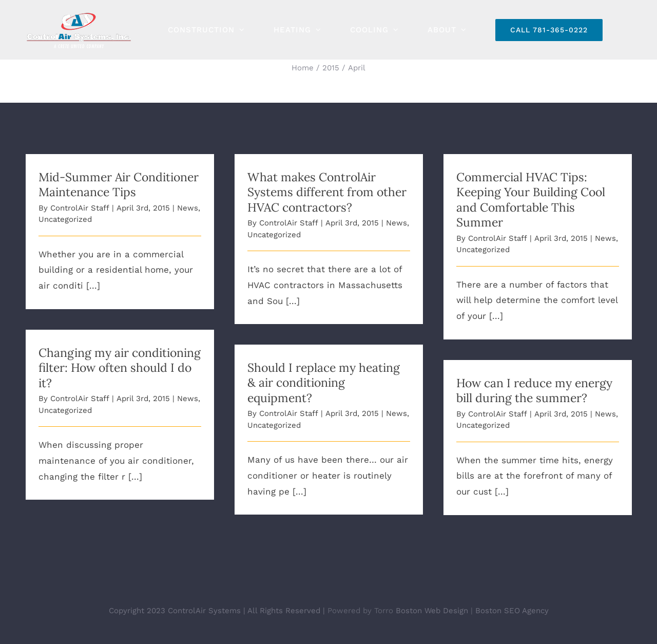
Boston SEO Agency (512, 610)
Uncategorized (65, 219)
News (188, 208)
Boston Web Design (432, 610)
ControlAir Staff (80, 208)
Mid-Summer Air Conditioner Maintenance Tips (119, 184)
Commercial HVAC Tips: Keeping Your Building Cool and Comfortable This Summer (531, 200)
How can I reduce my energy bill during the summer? (534, 390)
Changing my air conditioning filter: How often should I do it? (120, 368)
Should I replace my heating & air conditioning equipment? (324, 383)
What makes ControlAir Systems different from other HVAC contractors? (327, 192)
